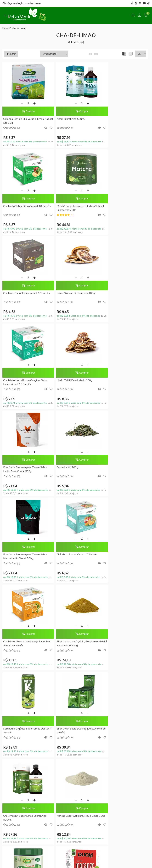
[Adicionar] (32, 103)
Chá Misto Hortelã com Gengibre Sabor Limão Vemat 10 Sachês (25, 295)
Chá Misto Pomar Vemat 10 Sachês (122, 380)
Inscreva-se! (132, 739)
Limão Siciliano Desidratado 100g (120, 206)
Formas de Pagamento (54, 700)
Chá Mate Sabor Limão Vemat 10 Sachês (71, 208)
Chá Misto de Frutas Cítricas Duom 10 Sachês (123, 628)
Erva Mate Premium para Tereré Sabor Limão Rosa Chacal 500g (123, 295)
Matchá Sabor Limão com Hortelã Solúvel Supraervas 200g (22, 208)
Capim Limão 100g (14, 380)
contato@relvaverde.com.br (28, 791)
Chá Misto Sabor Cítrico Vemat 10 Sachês (121, 121)
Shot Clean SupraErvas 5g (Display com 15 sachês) (26, 556)
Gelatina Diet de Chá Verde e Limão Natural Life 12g (24, 121)
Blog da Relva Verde (16, 694)
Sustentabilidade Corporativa (14, 707)
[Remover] (20, 103)
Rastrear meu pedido (91, 731)
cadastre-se (34, 3)
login (21, 3)
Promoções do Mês (90, 697)
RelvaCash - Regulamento (94, 708)
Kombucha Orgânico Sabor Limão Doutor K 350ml (124, 469)
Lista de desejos (89, 737)
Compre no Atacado (15, 714)
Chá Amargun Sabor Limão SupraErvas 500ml (74, 556)
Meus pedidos (87, 725)
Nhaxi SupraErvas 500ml (66, 119)
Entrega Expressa (52, 711)
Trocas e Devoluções (54, 722)
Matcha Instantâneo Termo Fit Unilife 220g (25, 643)
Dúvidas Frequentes (53, 694)
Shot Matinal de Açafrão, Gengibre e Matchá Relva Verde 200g (73, 469)
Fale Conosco (12, 720)
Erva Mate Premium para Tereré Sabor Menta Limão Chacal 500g (74, 382)
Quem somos (12, 700)
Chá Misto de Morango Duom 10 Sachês (75, 626)
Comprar (26, 111)
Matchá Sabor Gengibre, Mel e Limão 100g (122, 556)
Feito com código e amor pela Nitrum (76, 840)
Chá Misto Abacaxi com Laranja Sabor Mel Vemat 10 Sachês (24, 469)
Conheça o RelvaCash (92, 702)
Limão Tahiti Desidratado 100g (70, 293)
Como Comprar (50, 705)
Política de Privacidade (54, 717)
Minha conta (87, 720)
